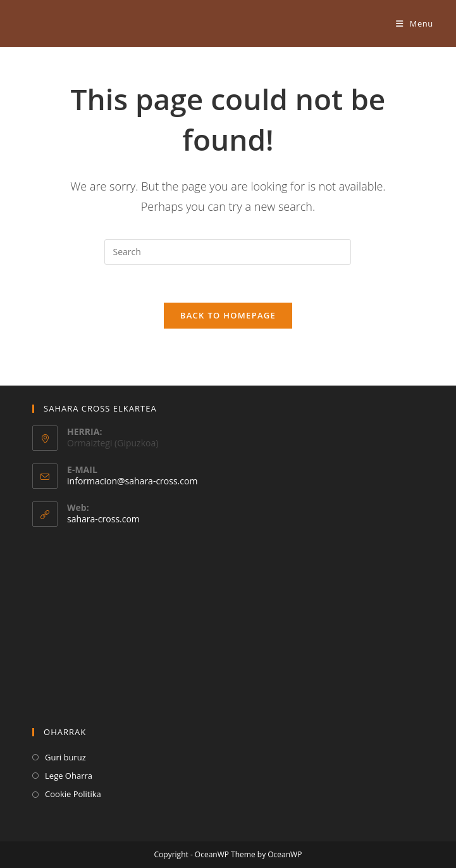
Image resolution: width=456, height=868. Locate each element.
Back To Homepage (228, 315)
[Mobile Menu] (415, 23)
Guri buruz (65, 757)
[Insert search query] (228, 252)
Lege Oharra (69, 776)
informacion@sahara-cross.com (132, 481)
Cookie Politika (73, 794)
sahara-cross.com (103, 519)
